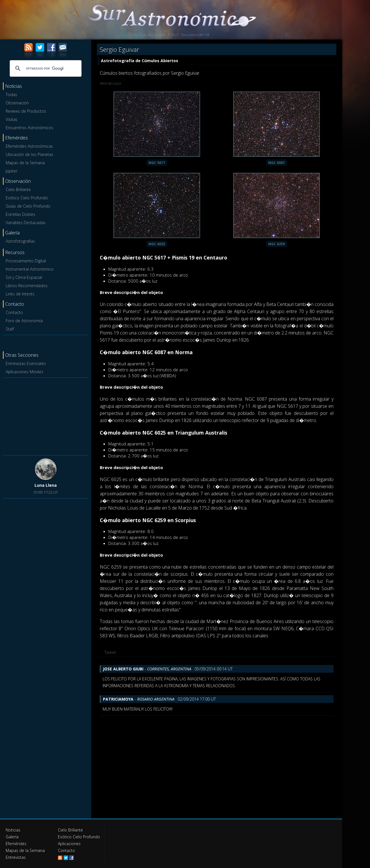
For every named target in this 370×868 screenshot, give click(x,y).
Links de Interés (20, 294)
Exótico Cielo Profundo (27, 198)
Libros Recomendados (27, 286)
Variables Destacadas (26, 223)
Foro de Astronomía (24, 321)
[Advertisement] (46, 415)
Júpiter (12, 171)
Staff (10, 329)
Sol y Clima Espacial (24, 277)
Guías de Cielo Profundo (28, 206)
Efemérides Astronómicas (29, 146)
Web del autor (111, 83)
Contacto (14, 312)
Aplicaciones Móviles (25, 372)
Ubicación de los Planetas (30, 154)
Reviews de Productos (26, 111)
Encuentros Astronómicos (30, 128)
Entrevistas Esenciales (26, 363)
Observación (17, 103)
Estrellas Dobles (21, 214)
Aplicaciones (69, 844)
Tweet (110, 652)
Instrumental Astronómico (30, 269)
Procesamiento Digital (26, 261)
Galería (12, 837)
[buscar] (45, 68)
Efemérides (16, 844)
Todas (11, 95)
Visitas (12, 119)
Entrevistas (16, 857)
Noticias (13, 830)
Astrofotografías (20, 241)
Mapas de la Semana (25, 163)
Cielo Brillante (18, 189)
